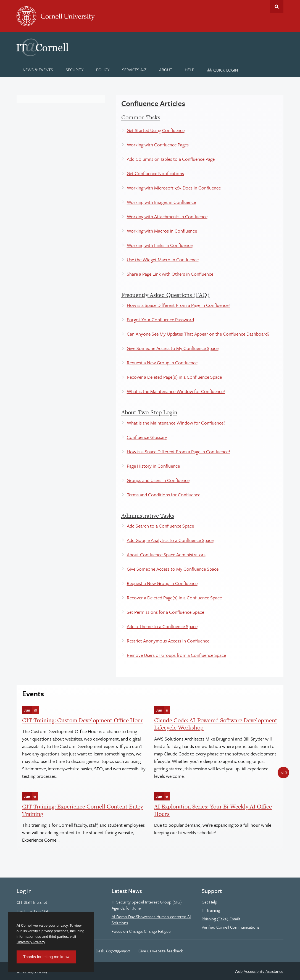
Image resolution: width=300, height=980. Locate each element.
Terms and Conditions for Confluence (164, 495)
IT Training (211, 910)
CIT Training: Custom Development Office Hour (83, 720)
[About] (166, 70)
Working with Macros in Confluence (162, 231)
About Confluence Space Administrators (166, 554)
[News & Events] (38, 70)
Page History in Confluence (153, 466)
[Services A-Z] (134, 70)
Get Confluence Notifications (155, 173)
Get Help (209, 902)
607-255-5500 (118, 951)
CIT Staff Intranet (32, 902)
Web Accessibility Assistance (259, 971)
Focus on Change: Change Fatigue (141, 931)
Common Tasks (141, 117)
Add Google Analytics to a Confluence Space (170, 540)
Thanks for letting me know (46, 957)
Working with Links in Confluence (160, 245)
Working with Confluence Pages (158, 145)
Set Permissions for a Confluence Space (165, 612)
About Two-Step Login (149, 412)
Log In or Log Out (32, 911)
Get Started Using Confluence (156, 130)
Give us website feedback (161, 951)
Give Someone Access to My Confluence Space (173, 348)
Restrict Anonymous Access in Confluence (168, 641)
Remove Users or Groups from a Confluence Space (176, 655)
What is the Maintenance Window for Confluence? (176, 391)
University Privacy (31, 942)
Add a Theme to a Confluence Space (162, 626)
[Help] (190, 70)
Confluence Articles (153, 103)
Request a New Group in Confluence (162, 363)
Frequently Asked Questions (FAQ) (165, 295)
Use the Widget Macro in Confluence (163, 260)
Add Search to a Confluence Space (160, 526)
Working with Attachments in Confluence (167, 216)
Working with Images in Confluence (161, 202)
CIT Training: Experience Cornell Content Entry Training (83, 810)
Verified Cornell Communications (231, 927)
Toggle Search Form (277, 7)
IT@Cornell (43, 48)
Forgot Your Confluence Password (160, 319)
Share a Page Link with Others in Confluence (170, 274)
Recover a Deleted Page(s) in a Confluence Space (174, 377)
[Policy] (103, 70)
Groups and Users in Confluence (158, 480)
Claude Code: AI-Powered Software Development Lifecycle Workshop (216, 724)
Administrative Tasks (148, 516)
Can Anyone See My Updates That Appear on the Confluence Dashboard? (198, 334)
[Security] (75, 70)
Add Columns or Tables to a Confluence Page (171, 159)
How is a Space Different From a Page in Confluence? (178, 305)
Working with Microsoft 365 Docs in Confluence (174, 188)
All (282, 773)
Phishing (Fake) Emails (221, 919)
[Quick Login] (223, 70)
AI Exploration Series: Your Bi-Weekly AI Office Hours (213, 810)
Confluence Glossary (147, 437)
